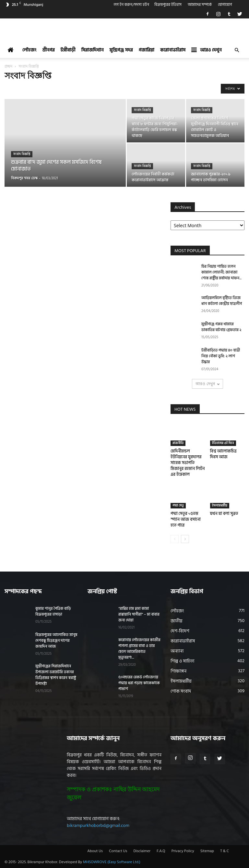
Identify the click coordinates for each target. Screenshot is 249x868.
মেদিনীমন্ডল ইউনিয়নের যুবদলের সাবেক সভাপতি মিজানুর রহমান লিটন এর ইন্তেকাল (188, 463)
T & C (225, 851)
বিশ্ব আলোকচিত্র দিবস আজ (223, 454)
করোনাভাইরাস (173, 50)
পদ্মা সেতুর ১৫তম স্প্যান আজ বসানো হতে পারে (186, 519)
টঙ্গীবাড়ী (68, 50)
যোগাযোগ (225, 5)
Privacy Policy (183, 851)
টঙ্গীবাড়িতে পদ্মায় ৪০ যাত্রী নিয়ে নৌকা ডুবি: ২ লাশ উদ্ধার (221, 356)
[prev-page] (175, 539)
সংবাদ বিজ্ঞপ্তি (22, 154)
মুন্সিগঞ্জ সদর (121, 50)
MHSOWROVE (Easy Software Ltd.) (112, 862)
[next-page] (185, 539)
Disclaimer (142, 851)
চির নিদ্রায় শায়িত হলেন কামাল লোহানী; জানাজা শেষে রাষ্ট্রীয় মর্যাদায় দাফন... (221, 272)
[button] (237, 50)
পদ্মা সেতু (178, 506)
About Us (95, 851)
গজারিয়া (147, 50)
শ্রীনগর (49, 50)
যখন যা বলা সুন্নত (224, 514)
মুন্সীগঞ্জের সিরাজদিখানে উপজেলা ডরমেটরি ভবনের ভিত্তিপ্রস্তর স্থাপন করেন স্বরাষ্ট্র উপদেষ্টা (56, 675)
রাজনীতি (178, 443)
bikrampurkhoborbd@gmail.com (98, 825)
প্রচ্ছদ (8, 67)
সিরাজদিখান (93, 50)
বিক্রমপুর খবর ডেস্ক (24, 178)
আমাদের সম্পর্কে (200, 5)
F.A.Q (161, 851)
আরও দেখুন (206, 50)
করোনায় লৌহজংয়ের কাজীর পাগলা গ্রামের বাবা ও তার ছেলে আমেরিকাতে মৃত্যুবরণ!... (139, 649)
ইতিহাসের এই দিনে (223, 443)
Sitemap (207, 851)
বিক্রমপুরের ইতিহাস (168, 5)
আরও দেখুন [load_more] (207, 384)
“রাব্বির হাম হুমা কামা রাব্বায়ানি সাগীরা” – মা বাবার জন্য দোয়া (139, 614)
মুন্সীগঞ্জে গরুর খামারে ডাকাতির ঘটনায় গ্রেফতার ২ (221, 327)
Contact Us (118, 851)
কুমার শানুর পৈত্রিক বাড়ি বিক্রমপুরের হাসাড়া (53, 612)
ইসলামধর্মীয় (220, 506)
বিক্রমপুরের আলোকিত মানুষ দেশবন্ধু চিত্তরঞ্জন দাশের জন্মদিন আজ (56, 641)
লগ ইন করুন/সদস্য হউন (131, 5)
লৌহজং (30, 50)
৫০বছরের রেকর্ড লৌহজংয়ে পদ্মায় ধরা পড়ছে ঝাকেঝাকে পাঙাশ (139, 683)
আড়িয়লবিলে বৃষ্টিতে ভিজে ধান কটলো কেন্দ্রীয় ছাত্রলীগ (222, 301)
